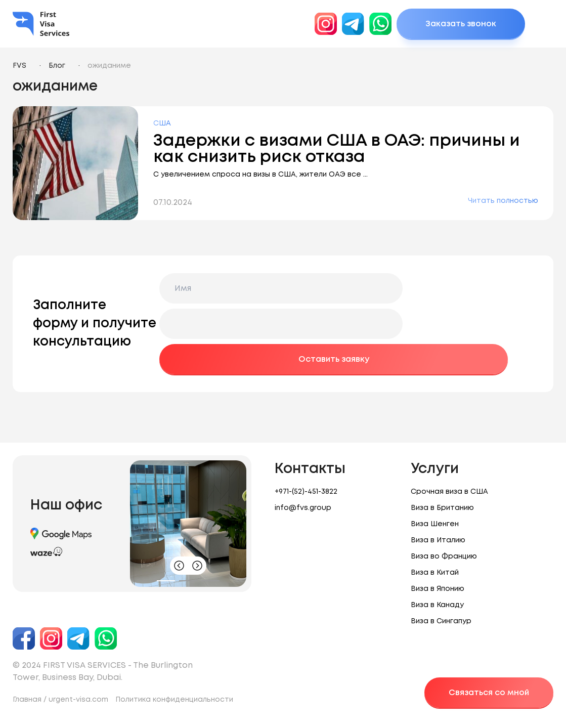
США (162, 123)
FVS (19, 66)
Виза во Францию (444, 556)
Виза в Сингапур (441, 621)
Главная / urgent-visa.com (60, 700)
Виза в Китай (435, 573)
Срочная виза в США (449, 492)
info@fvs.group (303, 508)
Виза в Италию (438, 540)
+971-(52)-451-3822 (306, 492)
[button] (166, 581)
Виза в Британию (442, 508)
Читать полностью (503, 201)
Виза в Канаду (437, 605)
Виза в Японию (438, 589)
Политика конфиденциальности (174, 700)
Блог (57, 66)
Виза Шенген (435, 524)
